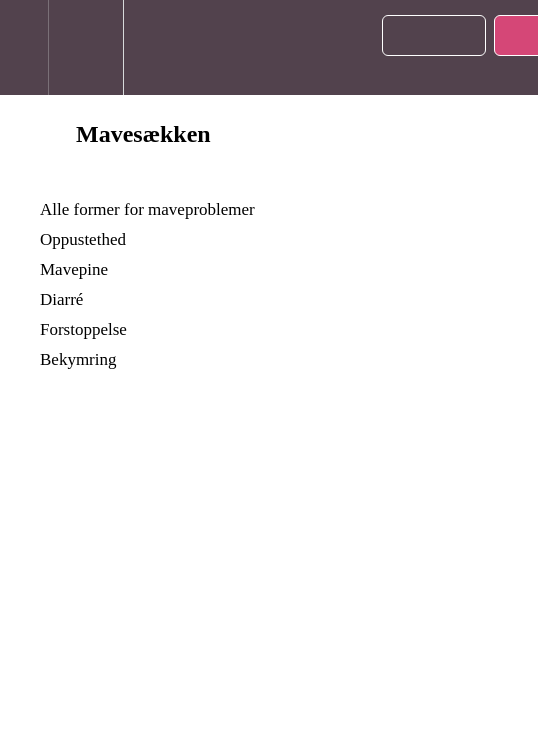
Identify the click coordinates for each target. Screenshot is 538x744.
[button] (24, 47)
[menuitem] (85, 47)
